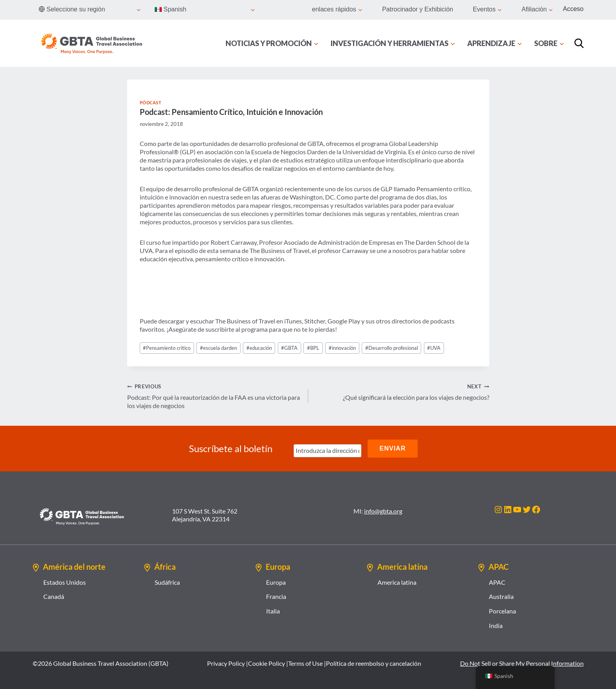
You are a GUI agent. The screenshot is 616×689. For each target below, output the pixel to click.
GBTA (289, 348)
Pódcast (151, 103)
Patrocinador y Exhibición (418, 9)
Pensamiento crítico (167, 348)
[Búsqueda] (579, 43)
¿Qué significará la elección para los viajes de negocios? (402, 392)
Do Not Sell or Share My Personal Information (522, 663)
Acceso (573, 9)
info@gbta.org (383, 511)
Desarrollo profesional (392, 348)
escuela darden (218, 348)
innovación (342, 348)
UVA (434, 348)
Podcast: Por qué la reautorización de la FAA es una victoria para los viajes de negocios (215, 396)
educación (259, 348)
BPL (313, 348)
